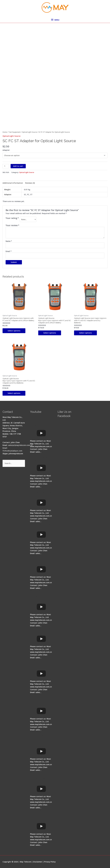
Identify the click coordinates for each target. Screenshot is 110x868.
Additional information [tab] (13, 183)
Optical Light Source (30, 132)
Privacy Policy (50, 862)
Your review (12, 225)
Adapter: (6, 150)
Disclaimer (38, 862)
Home (5, 132)
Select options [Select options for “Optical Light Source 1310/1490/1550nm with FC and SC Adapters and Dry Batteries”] (85, 333)
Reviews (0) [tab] (30, 183)
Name (9, 241)
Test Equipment (14, 132)
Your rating (12, 218)
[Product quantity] (6, 166)
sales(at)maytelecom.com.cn (20, 445)
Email (9, 251)
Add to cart (18, 166)
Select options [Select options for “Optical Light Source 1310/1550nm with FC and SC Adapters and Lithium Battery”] (14, 331)
